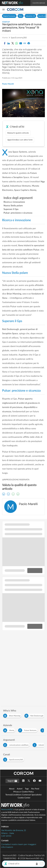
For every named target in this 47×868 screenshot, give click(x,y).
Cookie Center (24, 798)
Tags (27, 789)
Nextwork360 (7, 809)
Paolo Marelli (8, 84)
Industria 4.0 (30, 16)
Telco (21, 16)
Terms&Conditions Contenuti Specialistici (23, 795)
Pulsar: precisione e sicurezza (18, 213)
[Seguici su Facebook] (34, 781)
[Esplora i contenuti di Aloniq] (10, 730)
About (12, 789)
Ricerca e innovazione (14, 202)
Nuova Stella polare (13, 205)
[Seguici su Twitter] (29, 781)
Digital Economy (9, 16)
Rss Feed (35, 789)
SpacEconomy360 (19, 38)
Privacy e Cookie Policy (23, 792)
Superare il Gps (11, 209)
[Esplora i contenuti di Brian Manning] (13, 715)
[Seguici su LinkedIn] (23, 781)
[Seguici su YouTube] (40, 781)
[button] (4, 10)
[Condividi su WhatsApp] (17, 43)
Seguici (12, 781)
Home (5, 38)
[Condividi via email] (21, 43)
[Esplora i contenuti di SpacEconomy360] (14, 759)
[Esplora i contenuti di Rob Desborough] (35, 715)
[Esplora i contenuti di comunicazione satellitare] (17, 744)
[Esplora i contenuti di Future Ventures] (28, 730)
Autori (20, 789)
